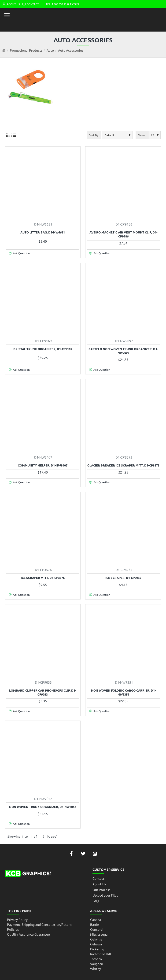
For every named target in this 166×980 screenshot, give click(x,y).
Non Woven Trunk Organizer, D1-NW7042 (43, 807)
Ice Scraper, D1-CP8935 (123, 578)
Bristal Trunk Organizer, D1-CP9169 (43, 349)
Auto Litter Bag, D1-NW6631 (43, 232)
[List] (13, 135)
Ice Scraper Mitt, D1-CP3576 (43, 578)
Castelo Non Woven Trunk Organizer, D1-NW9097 (123, 351)
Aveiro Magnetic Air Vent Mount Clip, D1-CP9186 (123, 234)
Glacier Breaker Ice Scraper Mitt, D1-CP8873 (123, 465)
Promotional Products (26, 50)
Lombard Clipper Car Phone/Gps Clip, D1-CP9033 (43, 692)
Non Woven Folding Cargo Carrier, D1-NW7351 (123, 692)
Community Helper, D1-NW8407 (43, 465)
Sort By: (94, 135)
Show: (142, 135)
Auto (50, 50)
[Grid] (8, 135)
